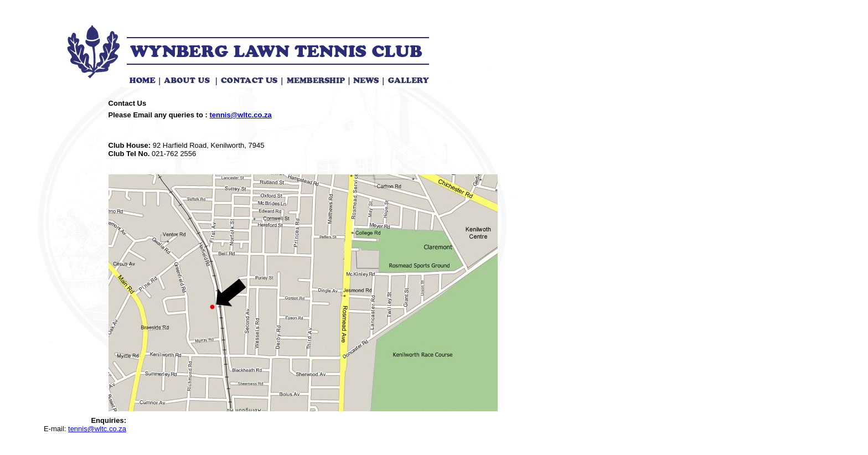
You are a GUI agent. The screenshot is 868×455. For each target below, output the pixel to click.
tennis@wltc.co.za (240, 115)
